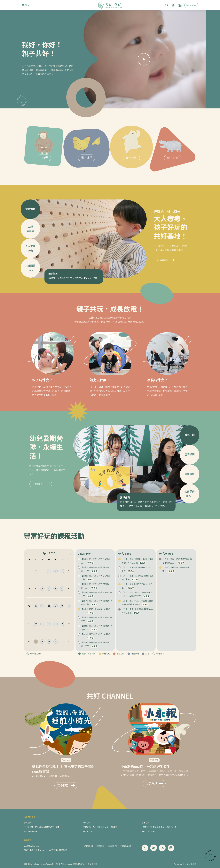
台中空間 (145, 823)
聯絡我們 (112, 847)
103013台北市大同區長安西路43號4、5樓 (41, 827)
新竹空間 (87, 823)
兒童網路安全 (79, 864)
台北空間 (28, 823)
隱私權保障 (92, 864)
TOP (210, 855)
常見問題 (88, 847)
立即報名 (204, 260)
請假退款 (100, 847)
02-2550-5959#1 (31, 831)
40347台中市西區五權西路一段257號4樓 (159, 827)
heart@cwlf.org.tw (31, 846)
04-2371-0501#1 (148, 831)
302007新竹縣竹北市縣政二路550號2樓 (100, 827)
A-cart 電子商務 (189, 864)
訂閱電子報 (125, 847)
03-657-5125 (88, 831)
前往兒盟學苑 (191, 6)
